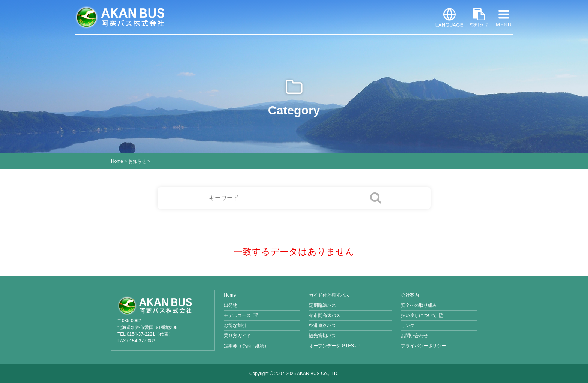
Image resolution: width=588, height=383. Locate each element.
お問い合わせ (414, 336)
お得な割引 (235, 326)
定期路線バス (322, 305)
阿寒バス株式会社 (120, 17)
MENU (504, 17)
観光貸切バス (322, 336)
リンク (408, 326)
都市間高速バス (325, 315)
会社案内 (410, 295)
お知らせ (479, 17)
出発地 (231, 305)
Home (117, 161)
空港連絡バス (322, 326)
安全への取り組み (419, 305)
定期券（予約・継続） (246, 346)
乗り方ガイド (237, 336)
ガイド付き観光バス (329, 295)
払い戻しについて (419, 315)
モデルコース (237, 315)
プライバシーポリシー (423, 346)
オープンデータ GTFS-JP (335, 346)
